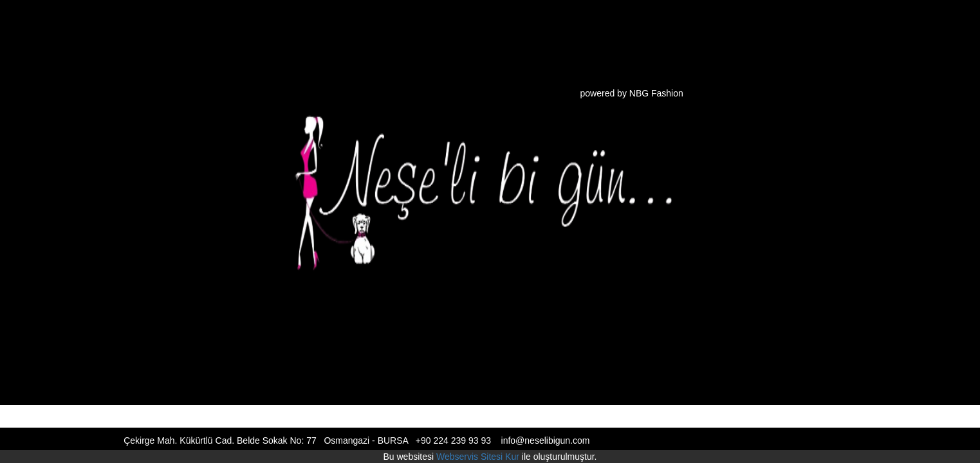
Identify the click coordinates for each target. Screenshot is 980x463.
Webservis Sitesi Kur (478, 457)
